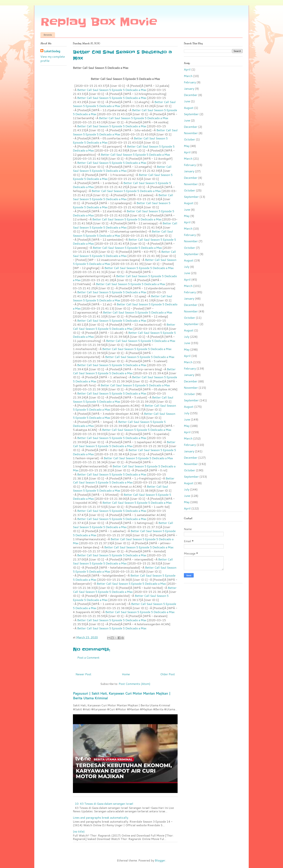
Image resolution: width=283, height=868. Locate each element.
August (189, 108)
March (188, 76)
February (190, 82)
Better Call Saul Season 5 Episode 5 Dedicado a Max (112, 90)
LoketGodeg (52, 51)
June (187, 101)
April (187, 69)
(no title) (79, 831)
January (189, 88)
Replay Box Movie (99, 22)
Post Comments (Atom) (135, 684)
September (191, 114)
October (190, 139)
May (187, 146)
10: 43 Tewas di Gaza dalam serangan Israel (104, 804)
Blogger (160, 860)
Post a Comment (88, 657)
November (191, 133)
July (187, 267)
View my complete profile (53, 58)
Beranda (48, 35)
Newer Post (83, 674)
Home (126, 674)
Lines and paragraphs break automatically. (101, 817)
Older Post (168, 674)
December (191, 95)
